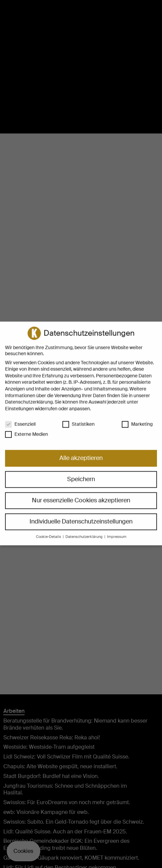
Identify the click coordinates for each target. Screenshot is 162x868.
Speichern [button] (81, 473)
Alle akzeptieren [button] (81, 452)
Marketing (137, 418)
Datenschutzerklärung (29, 396)
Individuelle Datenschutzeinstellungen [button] (81, 516)
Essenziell (20, 418)
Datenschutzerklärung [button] (85, 531)
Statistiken (78, 418)
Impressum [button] (117, 531)
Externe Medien (26, 428)
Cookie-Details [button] (49, 531)
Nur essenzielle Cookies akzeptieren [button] (81, 494)
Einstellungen (19, 402)
